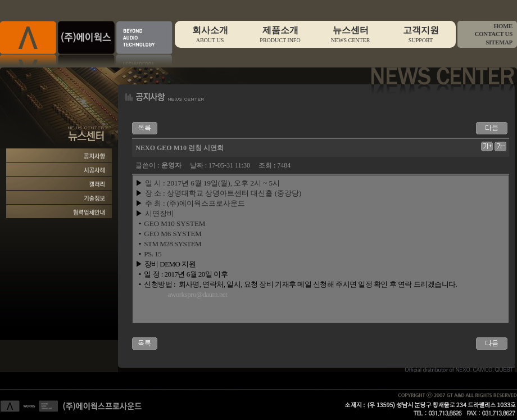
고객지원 (421, 35)
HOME (503, 26)
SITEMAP (499, 42)
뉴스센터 (350, 35)
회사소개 (210, 35)
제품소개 (280, 35)
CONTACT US (493, 34)
